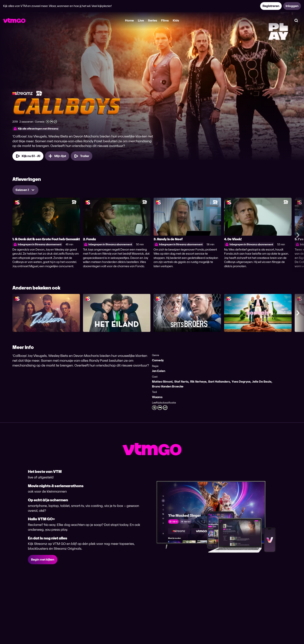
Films (165, 20)
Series (152, 20)
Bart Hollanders (219, 382)
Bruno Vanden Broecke (168, 386)
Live (141, 20)
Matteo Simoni (162, 382)
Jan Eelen (159, 371)
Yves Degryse (241, 382)
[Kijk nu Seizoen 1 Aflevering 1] (28, 156)
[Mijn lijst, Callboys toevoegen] (57, 156)
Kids (176, 20)
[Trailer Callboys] (82, 156)
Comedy (158, 360)
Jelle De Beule (262, 382)
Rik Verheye (198, 382)
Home (129, 20)
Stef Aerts (181, 382)
